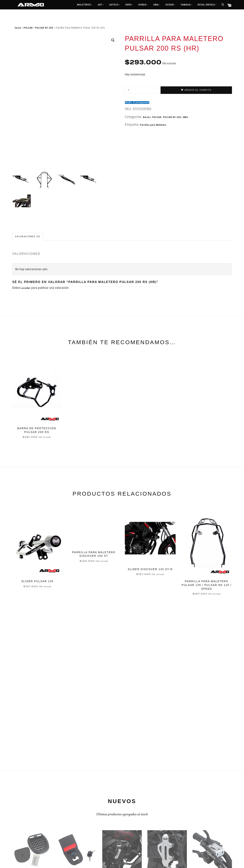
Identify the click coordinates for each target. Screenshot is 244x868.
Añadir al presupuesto (137, 103)
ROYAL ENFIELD (206, 5)
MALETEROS (84, 5)
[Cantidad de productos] (141, 90)
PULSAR (28, 28)
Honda (142, 5)
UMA (156, 5)
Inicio (18, 28)
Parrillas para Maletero (153, 125)
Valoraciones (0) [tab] (28, 237)
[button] (113, 40)
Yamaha (186, 5)
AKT (100, 5)
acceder (26, 289)
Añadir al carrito (198, 90)
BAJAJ (147, 117)
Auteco (114, 5)
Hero (128, 5)
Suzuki (170, 5)
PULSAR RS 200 (44, 28)
